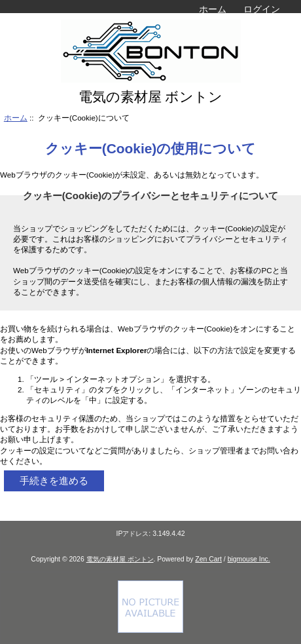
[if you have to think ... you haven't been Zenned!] (150, 630)
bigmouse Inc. (249, 559)
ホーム (213, 9)
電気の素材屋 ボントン (120, 559)
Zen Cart (208, 559)
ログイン (262, 9)
